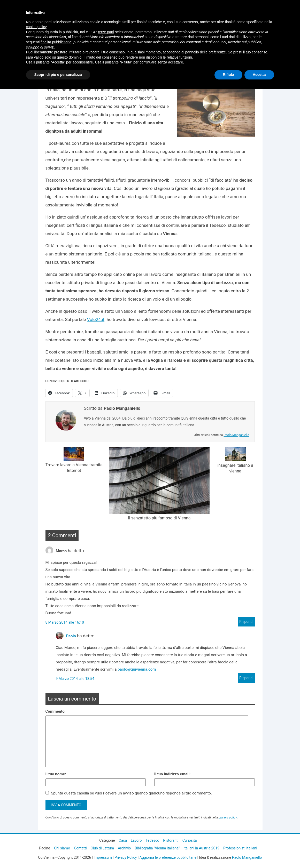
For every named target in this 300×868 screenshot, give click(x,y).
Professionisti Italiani (240, 848)
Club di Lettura (102, 848)
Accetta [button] (259, 75)
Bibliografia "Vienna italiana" (157, 848)
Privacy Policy (126, 857)
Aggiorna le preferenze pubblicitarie (168, 857)
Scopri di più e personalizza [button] (58, 75)
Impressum (103, 857)
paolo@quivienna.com (137, 669)
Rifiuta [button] (228, 75)
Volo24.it (96, 319)
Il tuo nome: (56, 774)
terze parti (106, 32)
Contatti (80, 848)
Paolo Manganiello (236, 435)
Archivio (124, 848)
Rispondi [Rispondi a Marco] (246, 622)
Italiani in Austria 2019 (201, 848)
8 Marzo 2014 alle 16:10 (65, 622)
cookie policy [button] (36, 27)
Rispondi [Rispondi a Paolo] (246, 678)
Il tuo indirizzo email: (172, 774)
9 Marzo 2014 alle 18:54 (75, 679)
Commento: (56, 711)
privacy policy (228, 817)
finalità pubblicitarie (56, 42)
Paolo (71, 636)
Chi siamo (62, 848)
